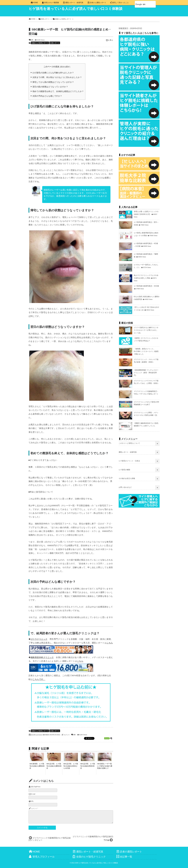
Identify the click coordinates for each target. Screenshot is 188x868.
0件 (32, 40)
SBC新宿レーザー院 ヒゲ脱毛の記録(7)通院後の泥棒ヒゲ (105, 766)
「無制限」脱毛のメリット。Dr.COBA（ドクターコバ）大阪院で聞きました (146, 351)
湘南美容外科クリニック (42, 657)
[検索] (142, 4)
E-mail (33, 794)
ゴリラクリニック (39, 639)
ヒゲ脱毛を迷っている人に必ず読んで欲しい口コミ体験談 (82, 9)
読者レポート (55, 43)
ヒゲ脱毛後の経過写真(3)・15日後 (146, 286)
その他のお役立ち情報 (127, 478)
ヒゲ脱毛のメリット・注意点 (129, 461)
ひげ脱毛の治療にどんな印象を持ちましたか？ (53, 73)
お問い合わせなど (125, 487)
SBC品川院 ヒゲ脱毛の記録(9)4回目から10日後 (71, 766)
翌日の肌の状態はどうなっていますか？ (50, 87)
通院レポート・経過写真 (128, 452)
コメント (67, 735)
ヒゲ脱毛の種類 (124, 470)
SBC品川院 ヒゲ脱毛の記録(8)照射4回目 (88, 766)
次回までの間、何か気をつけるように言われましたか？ (57, 77)
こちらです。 (39, 679)
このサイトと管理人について (129, 443)
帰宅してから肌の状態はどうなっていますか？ (53, 82)
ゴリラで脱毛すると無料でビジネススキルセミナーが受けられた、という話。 (146, 330)
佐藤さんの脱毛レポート (40, 43)
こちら (110, 643)
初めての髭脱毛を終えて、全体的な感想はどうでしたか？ (58, 91)
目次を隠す (65, 67)
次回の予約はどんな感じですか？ (47, 96)
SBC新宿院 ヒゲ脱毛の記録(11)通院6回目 (37, 766)
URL (32, 801)
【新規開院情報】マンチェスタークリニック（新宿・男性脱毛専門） (146, 373)
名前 (32, 787)
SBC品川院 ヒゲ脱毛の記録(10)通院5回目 (54, 766)
